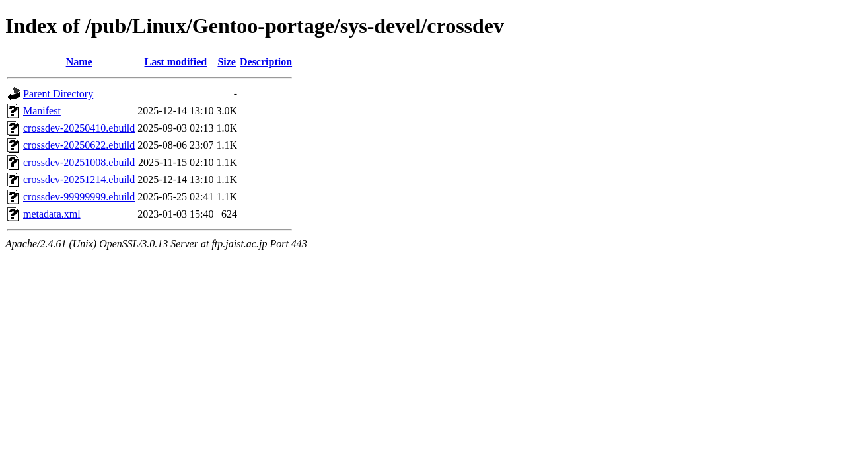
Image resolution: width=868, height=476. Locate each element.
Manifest (42, 111)
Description (266, 62)
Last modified (176, 62)
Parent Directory (58, 94)
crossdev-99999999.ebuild (79, 197)
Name (79, 62)
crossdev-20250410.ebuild (79, 128)
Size (227, 62)
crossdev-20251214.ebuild (79, 179)
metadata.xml (52, 214)
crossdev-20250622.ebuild (79, 145)
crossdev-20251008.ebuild (79, 162)
